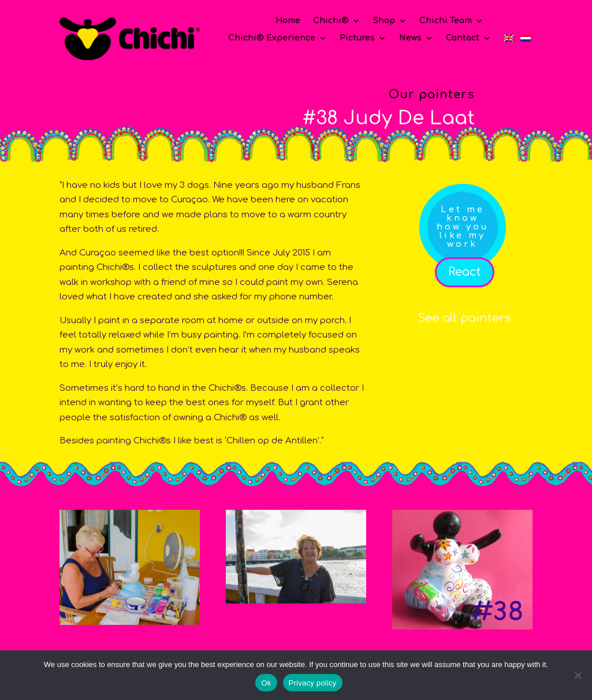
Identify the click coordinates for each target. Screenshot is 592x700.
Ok (266, 683)
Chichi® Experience (272, 38)
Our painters (432, 95)
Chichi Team (446, 21)
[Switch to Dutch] (526, 40)
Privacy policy (313, 683)
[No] (578, 675)
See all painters (464, 318)
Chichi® (331, 21)
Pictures (357, 38)
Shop (384, 21)
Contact (463, 38)
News (410, 38)
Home (288, 21)
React (465, 272)
